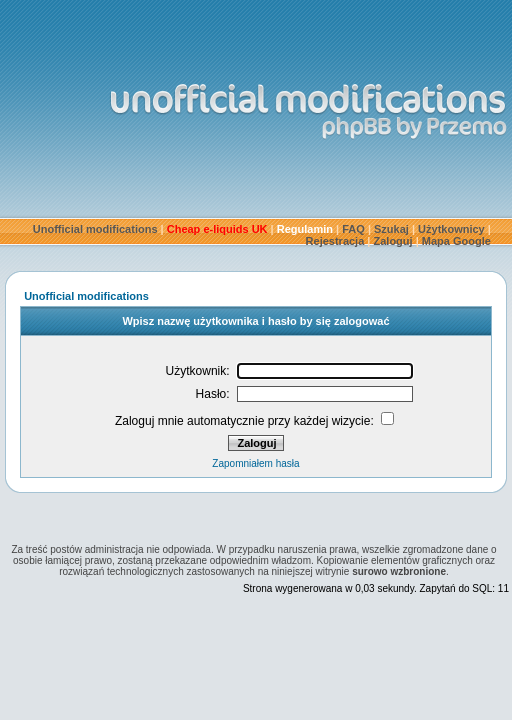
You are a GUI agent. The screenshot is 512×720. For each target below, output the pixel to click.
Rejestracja (335, 241)
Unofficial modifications (95, 229)
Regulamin (305, 229)
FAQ (353, 229)
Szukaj (391, 229)
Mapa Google (456, 241)
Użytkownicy (451, 229)
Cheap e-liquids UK (217, 229)
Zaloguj (393, 241)
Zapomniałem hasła (255, 463)
